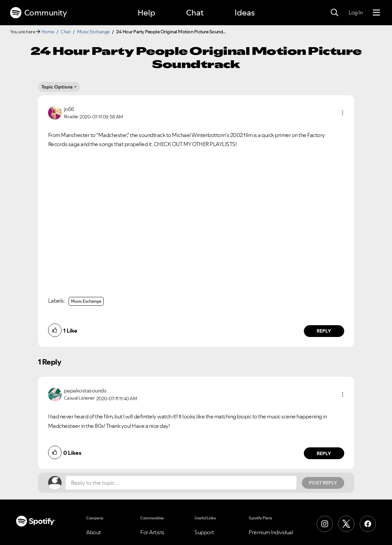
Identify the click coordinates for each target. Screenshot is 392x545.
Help (146, 13)
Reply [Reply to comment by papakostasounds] (324, 453)
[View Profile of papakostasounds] (85, 390)
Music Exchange (93, 32)
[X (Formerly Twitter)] (346, 524)
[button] (343, 113)
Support (204, 532)
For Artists (152, 532)
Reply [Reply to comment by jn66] (324, 331)
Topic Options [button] (57, 87)
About (94, 532)
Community (38, 13)
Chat (195, 13)
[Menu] (376, 13)
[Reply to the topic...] (181, 483)
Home (48, 32)
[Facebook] (368, 524)
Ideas (245, 13)
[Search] (334, 13)
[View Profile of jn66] (69, 109)
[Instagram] (325, 524)
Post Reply (323, 483)
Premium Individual (271, 532)
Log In (355, 12)
